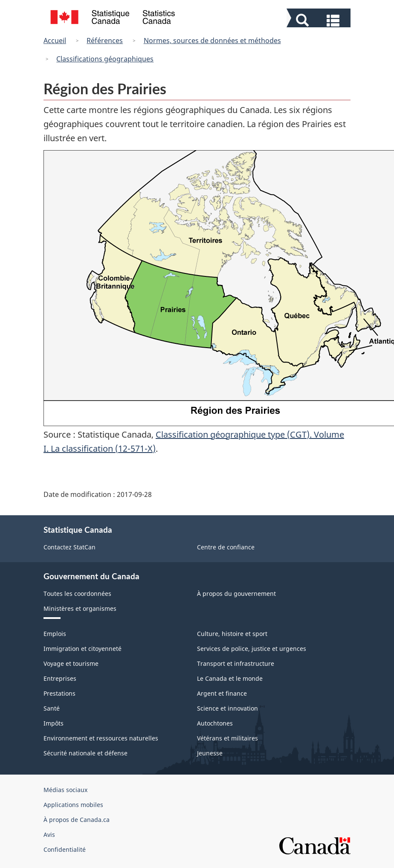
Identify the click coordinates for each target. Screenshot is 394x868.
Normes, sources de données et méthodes (212, 41)
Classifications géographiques (105, 59)
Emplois (55, 634)
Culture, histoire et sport (232, 634)
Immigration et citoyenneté (83, 649)
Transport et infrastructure (236, 663)
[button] (320, 20)
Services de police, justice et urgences (252, 649)
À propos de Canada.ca (77, 820)
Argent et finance (222, 693)
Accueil (55, 41)
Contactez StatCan (70, 547)
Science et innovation (227, 708)
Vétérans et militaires (227, 738)
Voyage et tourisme (71, 663)
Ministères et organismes (80, 608)
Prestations (59, 693)
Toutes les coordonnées (77, 594)
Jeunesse (210, 753)
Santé (52, 708)
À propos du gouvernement (236, 594)
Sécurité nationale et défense (85, 753)
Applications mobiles (73, 805)
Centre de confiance (226, 547)
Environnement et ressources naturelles (101, 738)
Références (105, 41)
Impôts (54, 723)
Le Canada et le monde (230, 678)
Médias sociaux (65, 790)
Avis (49, 835)
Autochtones (215, 723)
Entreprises (60, 678)
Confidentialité (65, 849)
